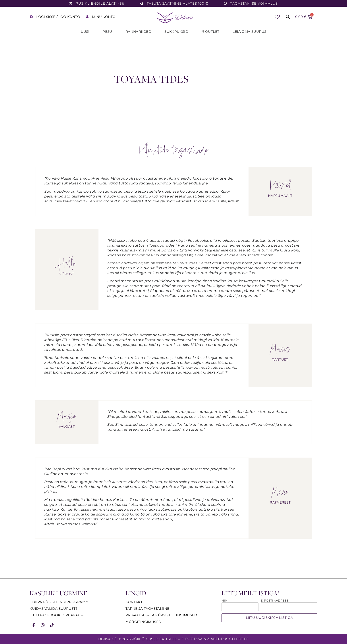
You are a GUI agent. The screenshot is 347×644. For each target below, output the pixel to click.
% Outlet (210, 32)
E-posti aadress (275, 601)
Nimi (225, 601)
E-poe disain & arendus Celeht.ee (215, 639)
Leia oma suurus (249, 32)
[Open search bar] (288, 17)
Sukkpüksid (176, 32)
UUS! (85, 32)
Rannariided (138, 32)
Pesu (107, 32)
